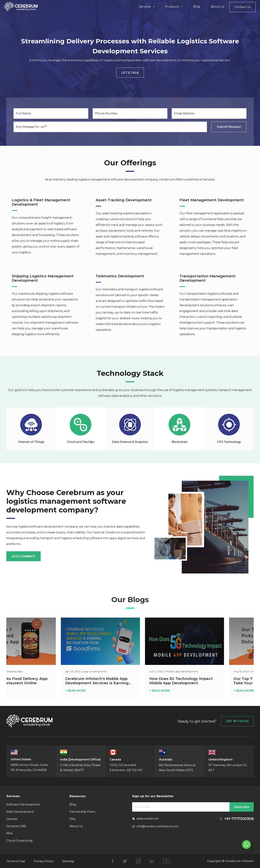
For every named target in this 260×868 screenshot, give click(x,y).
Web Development (20, 812)
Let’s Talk (130, 73)
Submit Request (229, 127)
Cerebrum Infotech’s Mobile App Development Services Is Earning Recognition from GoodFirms (116, 681)
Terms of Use (16, 861)
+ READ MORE (94, 691)
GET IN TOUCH (237, 721)
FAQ (72, 819)
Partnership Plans (82, 812)
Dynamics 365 (16, 826)
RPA (9, 833)
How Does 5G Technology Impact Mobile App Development (200, 681)
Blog (197, 7)
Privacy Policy (44, 861)
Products (174, 7)
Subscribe (242, 807)
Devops (12, 819)
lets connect (23, 556)
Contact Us (242, 7)
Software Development (23, 804)
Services (147, 7)
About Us (217, 7)
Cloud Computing (19, 841)
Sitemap (68, 861)
